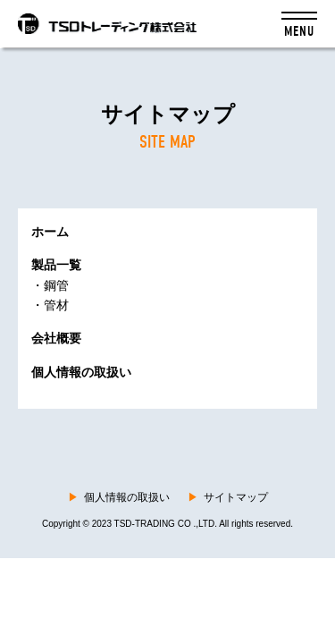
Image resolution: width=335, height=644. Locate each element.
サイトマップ (228, 497)
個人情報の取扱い (119, 497)
